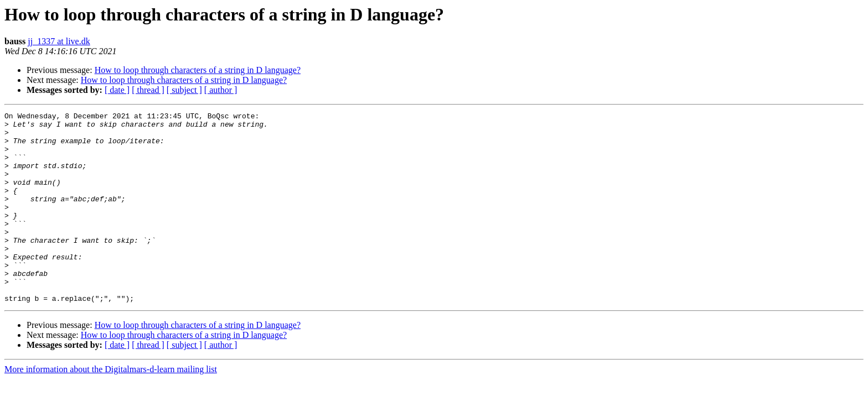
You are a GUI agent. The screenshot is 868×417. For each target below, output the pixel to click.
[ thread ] (148, 90)
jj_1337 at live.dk (59, 41)
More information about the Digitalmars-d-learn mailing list (111, 407)
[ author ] (221, 90)
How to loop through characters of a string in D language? (198, 70)
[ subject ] (184, 90)
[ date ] (117, 90)
